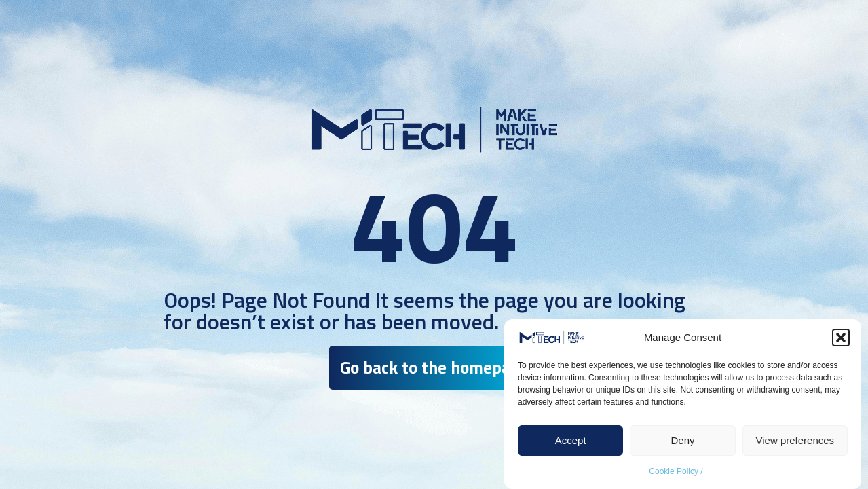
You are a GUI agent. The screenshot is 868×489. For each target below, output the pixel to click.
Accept (571, 440)
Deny (682, 440)
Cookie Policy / (676, 471)
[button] (841, 338)
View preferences (795, 440)
